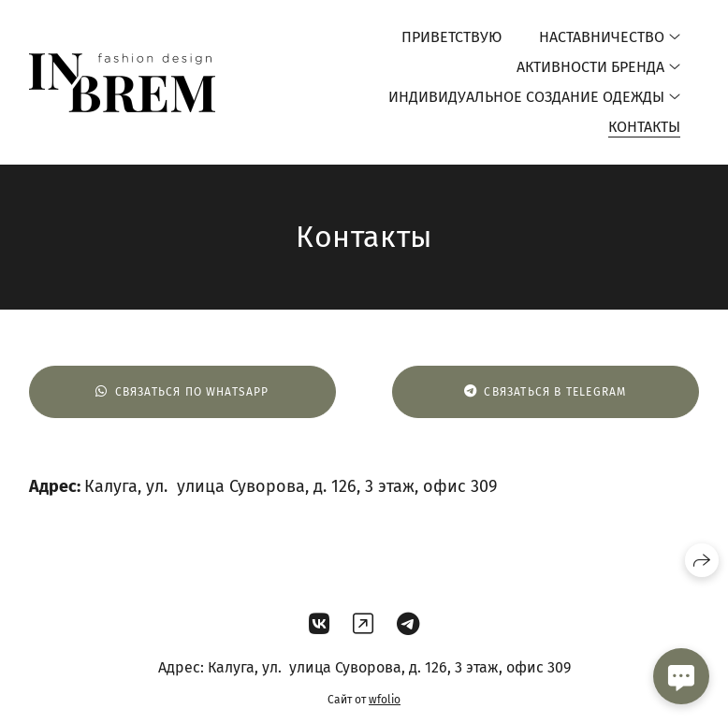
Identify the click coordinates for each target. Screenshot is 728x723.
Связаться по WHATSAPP (182, 392)
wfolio (385, 700)
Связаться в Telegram (545, 392)
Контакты (644, 127)
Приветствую (451, 37)
